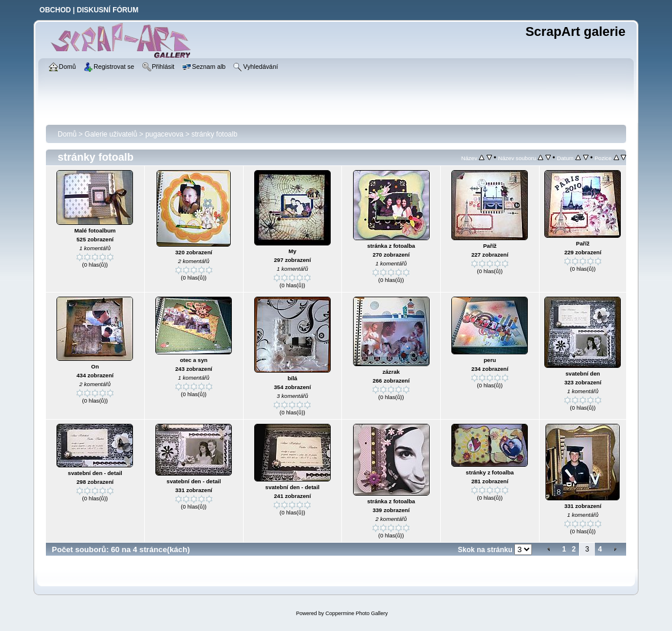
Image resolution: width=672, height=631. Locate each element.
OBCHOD (55, 10)
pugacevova (164, 134)
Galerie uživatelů (111, 134)
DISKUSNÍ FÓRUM (107, 10)
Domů (67, 134)
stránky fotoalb (214, 134)
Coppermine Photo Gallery (357, 613)
